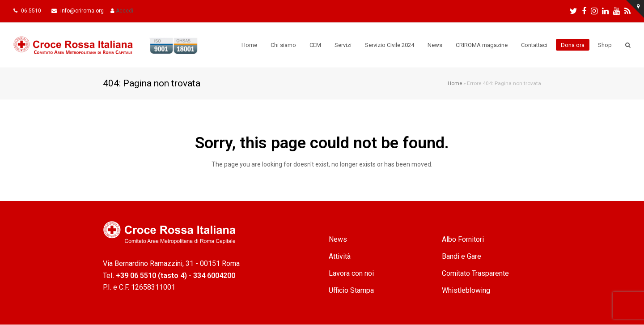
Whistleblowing (466, 290)
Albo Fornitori (463, 239)
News (338, 239)
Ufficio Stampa (351, 290)
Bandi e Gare (462, 256)
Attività (340, 256)
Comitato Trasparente (475, 273)
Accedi (125, 11)
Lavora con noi (351, 273)
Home (455, 83)
